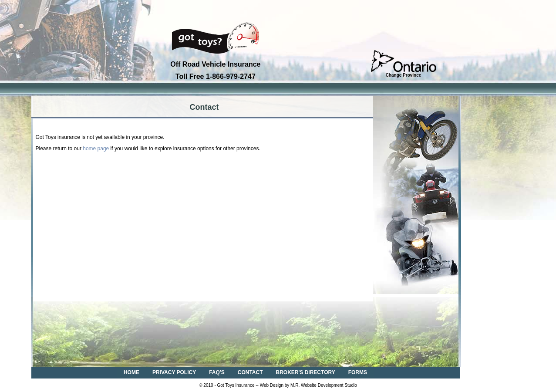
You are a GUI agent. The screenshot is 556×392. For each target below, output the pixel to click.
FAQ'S (217, 372)
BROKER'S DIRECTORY (306, 372)
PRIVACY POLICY (174, 372)
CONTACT (250, 372)
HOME (131, 372)
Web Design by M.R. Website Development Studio (308, 385)
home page (96, 149)
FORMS (358, 372)
